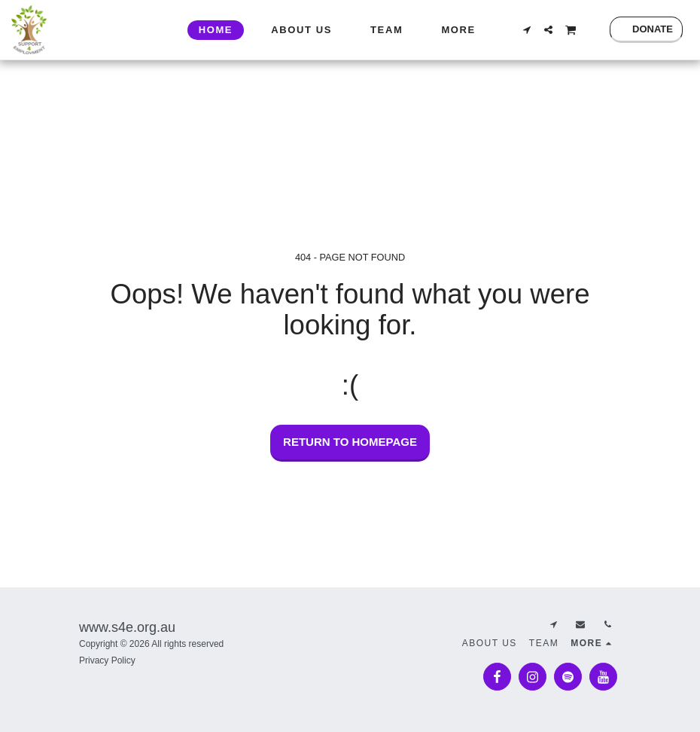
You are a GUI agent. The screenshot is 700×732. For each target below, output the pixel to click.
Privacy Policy (107, 660)
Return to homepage (350, 442)
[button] (527, 30)
